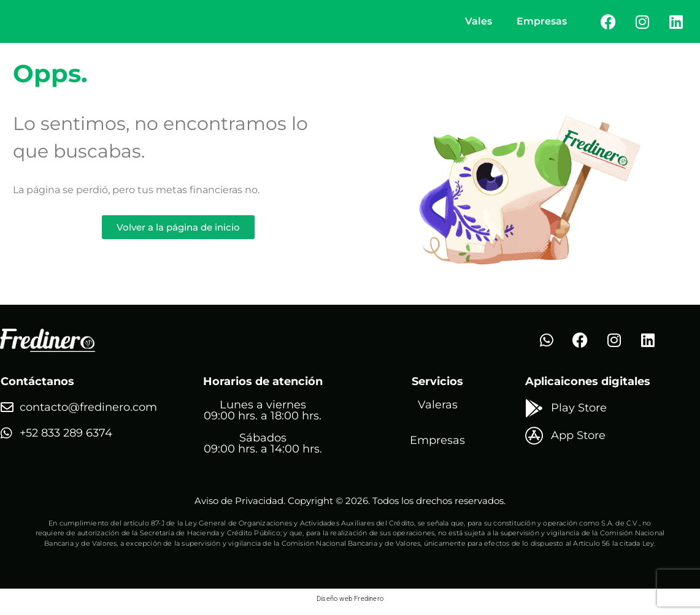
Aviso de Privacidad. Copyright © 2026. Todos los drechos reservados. (350, 506)
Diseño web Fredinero (350, 604)
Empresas (542, 24)
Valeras (438, 410)
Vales (479, 24)
